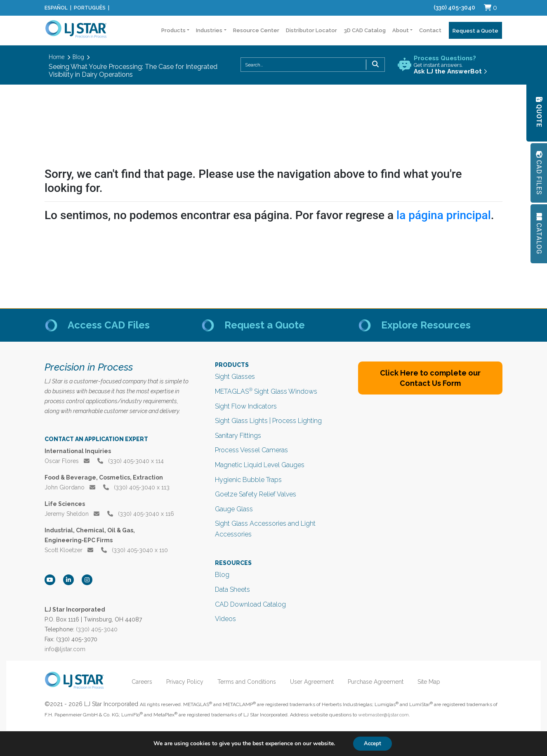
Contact (430, 30)
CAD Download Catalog (250, 604)
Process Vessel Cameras (251, 450)
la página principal (444, 215)
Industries (209, 30)
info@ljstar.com (65, 649)
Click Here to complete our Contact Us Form (430, 378)
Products (173, 30)
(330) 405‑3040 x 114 (131, 461)
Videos (225, 619)
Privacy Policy (189, 682)
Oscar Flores (67, 461)
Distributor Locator (311, 30)
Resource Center (256, 30)
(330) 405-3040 (454, 7)
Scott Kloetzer (69, 550)
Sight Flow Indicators (246, 406)
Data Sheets (232, 589)
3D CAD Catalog (365, 30)
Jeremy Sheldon (72, 514)
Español (56, 8)
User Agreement (316, 682)
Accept (373, 743)
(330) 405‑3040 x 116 (141, 514)
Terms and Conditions (250, 682)
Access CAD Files (109, 325)
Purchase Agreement (379, 682)
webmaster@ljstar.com (383, 715)
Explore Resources (426, 325)
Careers (146, 682)
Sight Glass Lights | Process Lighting (268, 421)
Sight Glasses (235, 377)
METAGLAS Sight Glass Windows (266, 391)
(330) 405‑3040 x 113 (136, 487)
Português (90, 8)
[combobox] (313, 65)
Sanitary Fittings (238, 436)
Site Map (433, 682)
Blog (222, 575)
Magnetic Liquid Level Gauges (260, 465)
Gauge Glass (234, 509)
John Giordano (70, 487)
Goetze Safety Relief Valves (256, 494)
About (401, 30)
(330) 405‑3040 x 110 (134, 550)
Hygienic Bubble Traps (248, 480)
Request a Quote (475, 31)
